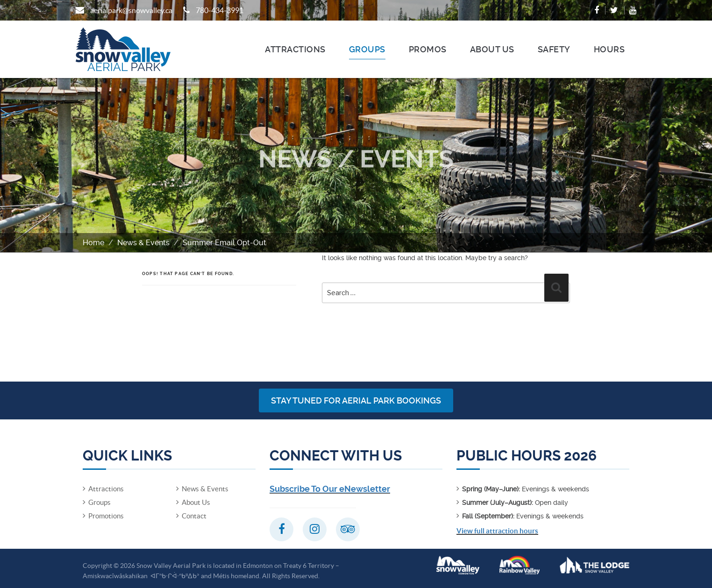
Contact (194, 516)
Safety (554, 49)
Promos (428, 49)
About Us (492, 49)
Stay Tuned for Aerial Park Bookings (356, 400)
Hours (609, 49)
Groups (367, 49)
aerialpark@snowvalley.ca (131, 10)
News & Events (143, 243)
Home (93, 243)
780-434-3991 (220, 10)
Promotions (106, 516)
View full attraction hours (497, 531)
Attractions (295, 49)
